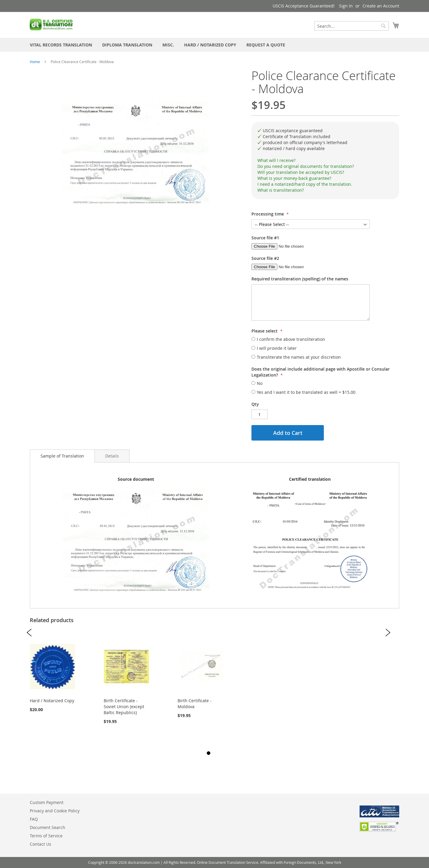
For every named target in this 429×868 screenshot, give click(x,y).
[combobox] (352, 26)
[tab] (325, 160)
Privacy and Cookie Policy (55, 811)
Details (112, 456)
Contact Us (41, 844)
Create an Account (381, 6)
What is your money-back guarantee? (294, 178)
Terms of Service (46, 836)
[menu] (214, 45)
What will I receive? (276, 160)
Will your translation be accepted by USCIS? (301, 172)
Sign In (346, 6)
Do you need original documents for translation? (306, 166)
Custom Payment (47, 802)
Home (35, 62)
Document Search (48, 827)
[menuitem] (61, 45)
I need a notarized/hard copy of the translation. (305, 184)
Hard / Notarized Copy (52, 701)
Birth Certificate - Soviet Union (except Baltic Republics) (124, 707)
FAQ (34, 819)
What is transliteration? (281, 190)
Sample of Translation (62, 456)
